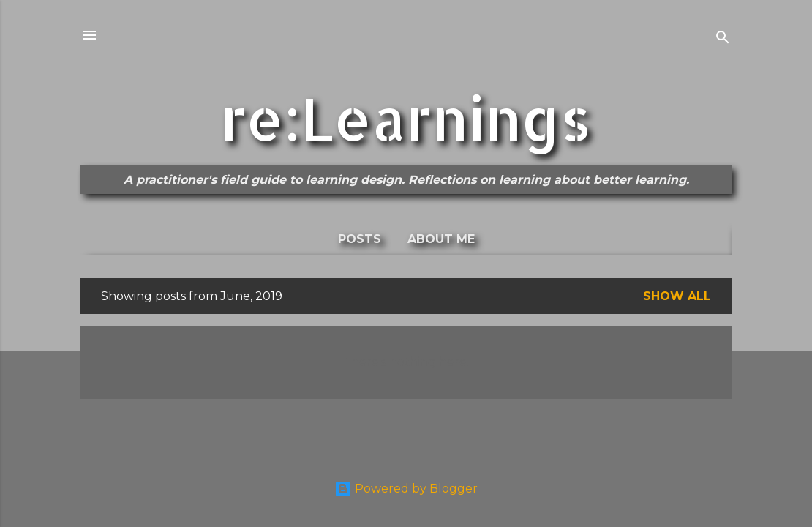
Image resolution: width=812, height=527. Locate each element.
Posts (360, 239)
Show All (677, 296)
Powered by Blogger (406, 489)
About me (441, 239)
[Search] (723, 40)
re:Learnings (406, 118)
